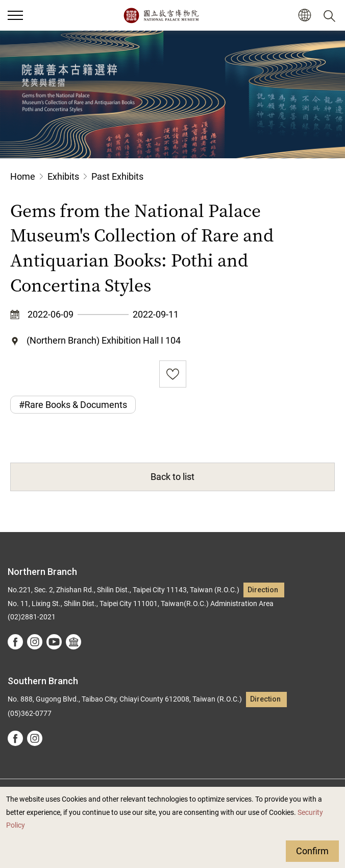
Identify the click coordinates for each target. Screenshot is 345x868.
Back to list (172, 477)
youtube (54, 642)
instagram (35, 642)
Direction (263, 590)
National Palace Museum (161, 15)
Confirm (312, 851)
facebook (15, 642)
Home (23, 176)
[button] (304, 16)
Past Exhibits (117, 176)
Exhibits (63, 176)
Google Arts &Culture (73, 642)
